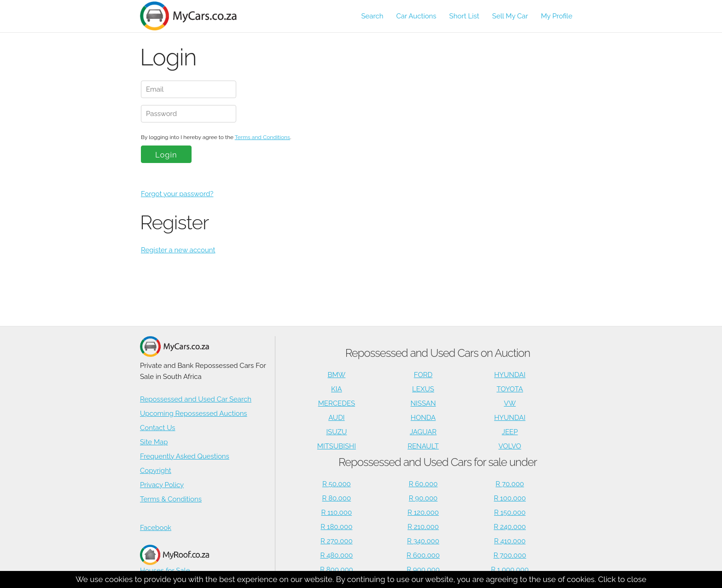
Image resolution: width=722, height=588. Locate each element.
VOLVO (510, 446)
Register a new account (178, 250)
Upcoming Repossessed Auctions (194, 413)
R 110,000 (337, 512)
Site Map (154, 442)
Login (166, 155)
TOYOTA (510, 389)
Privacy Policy (162, 485)
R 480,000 (336, 555)
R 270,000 (337, 541)
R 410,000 (510, 541)
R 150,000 (510, 512)
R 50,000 (337, 484)
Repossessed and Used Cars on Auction (438, 353)
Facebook (156, 528)
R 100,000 (510, 498)
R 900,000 (423, 570)
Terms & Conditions (171, 499)
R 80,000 (337, 498)
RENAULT (423, 446)
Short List (464, 16)
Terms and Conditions (262, 137)
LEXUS (423, 389)
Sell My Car (510, 16)
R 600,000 (423, 555)
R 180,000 (336, 527)
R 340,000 (423, 541)
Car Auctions (416, 16)
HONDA (423, 418)
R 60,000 (423, 484)
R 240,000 (510, 527)
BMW (336, 375)
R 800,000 (337, 570)
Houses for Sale (175, 560)
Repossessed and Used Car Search (196, 399)
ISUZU (336, 432)
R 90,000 (423, 498)
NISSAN (423, 403)
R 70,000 (510, 484)
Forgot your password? (177, 194)
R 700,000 (510, 555)
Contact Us (158, 428)
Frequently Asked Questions (185, 456)
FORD (423, 375)
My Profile (557, 16)
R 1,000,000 (510, 570)
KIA (337, 389)
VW (510, 403)
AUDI (336, 418)
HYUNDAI (510, 375)
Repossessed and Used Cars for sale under (438, 462)
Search (372, 16)
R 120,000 (423, 512)
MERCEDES (337, 403)
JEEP (510, 432)
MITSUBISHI (337, 446)
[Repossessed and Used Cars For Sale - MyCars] (194, 16)
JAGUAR (423, 432)
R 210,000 (423, 527)
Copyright (156, 471)
